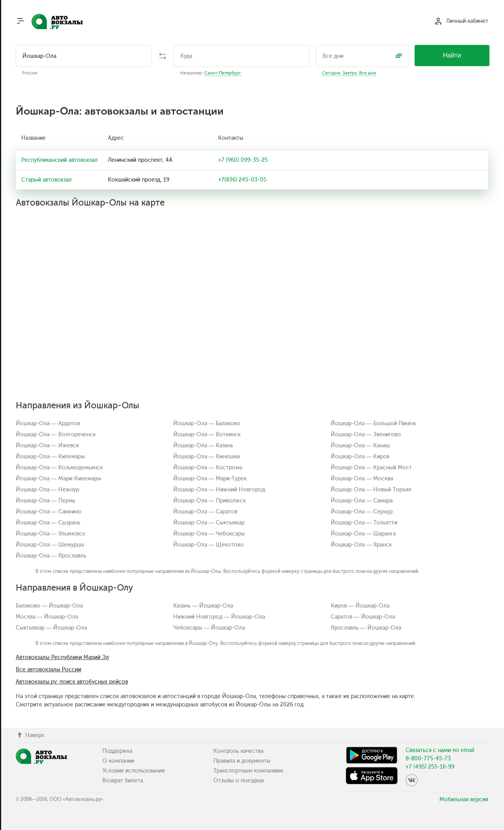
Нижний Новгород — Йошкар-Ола (219, 617)
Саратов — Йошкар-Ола (363, 617)
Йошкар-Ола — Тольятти (364, 523)
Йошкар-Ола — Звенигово (366, 434)
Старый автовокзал (46, 180)
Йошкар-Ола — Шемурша (50, 545)
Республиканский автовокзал (59, 160)
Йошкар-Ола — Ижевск (47, 446)
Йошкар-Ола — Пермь (45, 501)
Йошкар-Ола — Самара (362, 501)
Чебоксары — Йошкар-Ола (209, 628)
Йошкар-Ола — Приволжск (209, 501)
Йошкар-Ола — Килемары (50, 457)
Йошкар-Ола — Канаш (360, 446)
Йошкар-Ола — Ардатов (48, 423)
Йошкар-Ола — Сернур (362, 512)
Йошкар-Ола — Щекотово (208, 545)
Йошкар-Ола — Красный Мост (371, 468)
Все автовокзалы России (48, 670)
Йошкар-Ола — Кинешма (207, 457)
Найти (452, 55)
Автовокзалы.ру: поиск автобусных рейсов (72, 682)
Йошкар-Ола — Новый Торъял (371, 490)
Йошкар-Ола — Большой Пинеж (373, 423)
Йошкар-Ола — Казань (203, 446)
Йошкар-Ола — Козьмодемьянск (59, 468)
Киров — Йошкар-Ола (360, 606)
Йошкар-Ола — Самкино (49, 512)
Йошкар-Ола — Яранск (361, 545)
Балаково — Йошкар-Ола (49, 606)
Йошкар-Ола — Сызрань (48, 523)
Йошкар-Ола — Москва (362, 479)
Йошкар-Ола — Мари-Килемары (58, 479)
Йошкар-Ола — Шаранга (363, 534)
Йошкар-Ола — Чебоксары (209, 534)
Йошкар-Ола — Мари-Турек (210, 479)
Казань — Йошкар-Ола (203, 606)
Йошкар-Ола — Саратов (205, 512)
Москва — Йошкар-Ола (47, 617)
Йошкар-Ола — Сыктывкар (209, 523)
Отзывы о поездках (239, 781)
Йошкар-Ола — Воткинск (207, 434)
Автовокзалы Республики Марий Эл (62, 657)
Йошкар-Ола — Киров (360, 457)
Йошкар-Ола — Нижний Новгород (219, 490)
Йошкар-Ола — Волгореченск (56, 434)
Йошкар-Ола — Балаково (207, 423)
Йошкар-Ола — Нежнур (47, 490)
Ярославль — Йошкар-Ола (366, 628)
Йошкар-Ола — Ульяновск (50, 534)
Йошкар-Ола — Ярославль (51, 556)
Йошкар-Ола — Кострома (208, 468)
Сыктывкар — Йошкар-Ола (51, 628)
